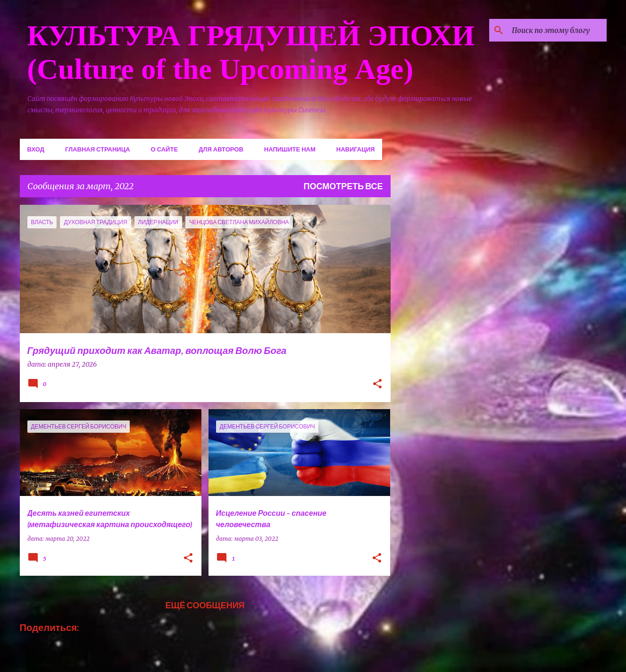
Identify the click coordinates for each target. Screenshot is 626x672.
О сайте (165, 149)
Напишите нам (290, 149)
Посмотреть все (343, 186)
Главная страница (98, 149)
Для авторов (221, 149)
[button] (377, 385)
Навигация (356, 149)
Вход (36, 149)
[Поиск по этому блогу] (557, 30)
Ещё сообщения (205, 605)
